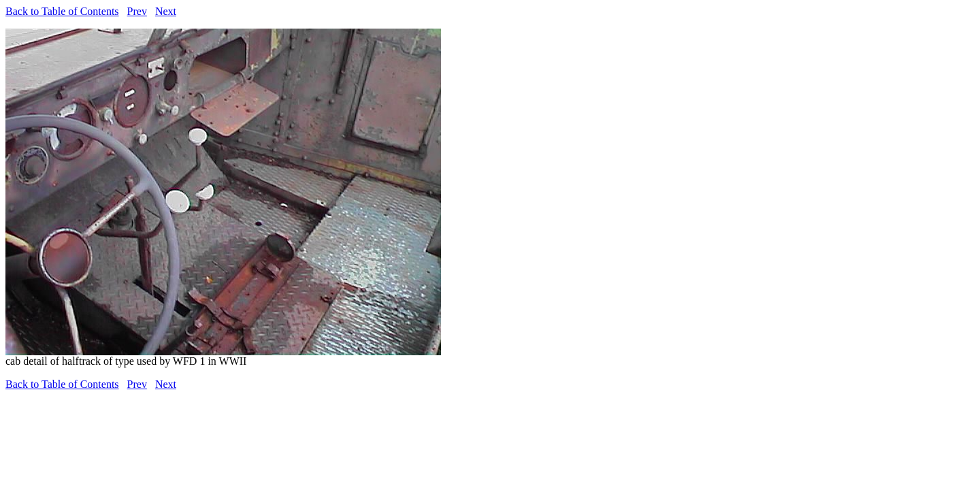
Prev (137, 11)
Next (166, 11)
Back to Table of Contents (62, 11)
